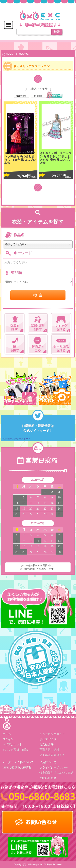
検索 (57, 32)
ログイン (8, 739)
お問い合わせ (48, 778)
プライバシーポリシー (54, 768)
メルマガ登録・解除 (15, 750)
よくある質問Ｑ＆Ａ (52, 755)
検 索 (38, 295)
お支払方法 (46, 745)
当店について (48, 762)
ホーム (7, 734)
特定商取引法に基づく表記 (56, 773)
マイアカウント (12, 745)
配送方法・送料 (49, 750)
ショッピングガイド (52, 734)
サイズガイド (48, 739)
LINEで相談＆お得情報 (17, 768)
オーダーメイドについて (18, 762)
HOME (8, 54)
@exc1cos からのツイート (16, 439)
